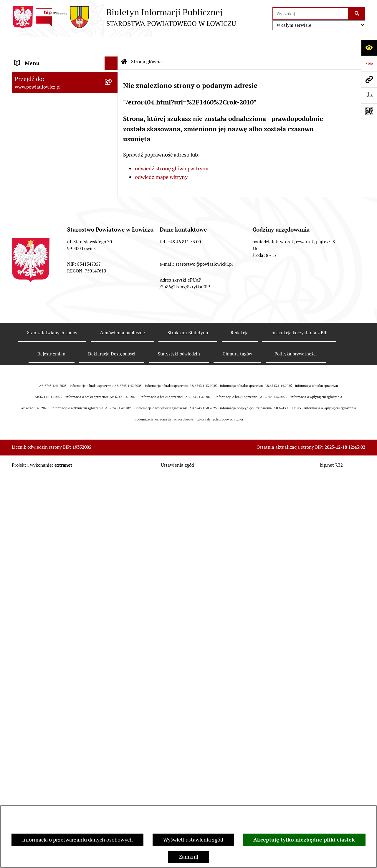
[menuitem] (65, 76)
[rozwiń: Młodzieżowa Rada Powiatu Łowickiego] (113, 199)
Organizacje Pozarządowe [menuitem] (44, 299)
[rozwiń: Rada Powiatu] (113, 185)
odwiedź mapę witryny (161, 159)
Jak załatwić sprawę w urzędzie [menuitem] (50, 246)
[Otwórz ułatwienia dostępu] (369, 48)
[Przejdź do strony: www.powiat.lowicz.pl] (369, 79)
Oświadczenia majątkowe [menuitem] (44, 286)
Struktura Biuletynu (188, 736)
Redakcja (240, 736)
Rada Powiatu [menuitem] (30, 185)
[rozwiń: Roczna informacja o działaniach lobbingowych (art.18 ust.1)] (113, 556)
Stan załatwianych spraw (52, 736)
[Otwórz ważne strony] (369, 95)
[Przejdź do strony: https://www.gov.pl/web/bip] (369, 64)
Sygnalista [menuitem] (27, 413)
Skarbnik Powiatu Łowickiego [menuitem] (48, 172)
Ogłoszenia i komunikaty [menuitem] (43, 273)
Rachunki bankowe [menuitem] (36, 259)
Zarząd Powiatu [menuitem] (33, 106)
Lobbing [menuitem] (24, 506)
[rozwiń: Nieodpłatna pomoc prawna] (113, 466)
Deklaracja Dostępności (112, 758)
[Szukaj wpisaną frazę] (357, 14)
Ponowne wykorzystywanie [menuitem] (46, 439)
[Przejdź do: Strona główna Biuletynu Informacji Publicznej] (124, 44)
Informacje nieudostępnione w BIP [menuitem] (55, 426)
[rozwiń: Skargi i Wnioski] (113, 479)
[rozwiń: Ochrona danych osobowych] (113, 233)
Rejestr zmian (51, 758)
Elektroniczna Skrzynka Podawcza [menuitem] (54, 312)
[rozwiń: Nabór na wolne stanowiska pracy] (113, 339)
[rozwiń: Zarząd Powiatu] (113, 106)
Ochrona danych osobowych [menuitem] (48, 233)
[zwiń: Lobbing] (113, 506)
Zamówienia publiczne (122, 736)
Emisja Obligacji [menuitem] (33, 453)
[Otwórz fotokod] (369, 111)
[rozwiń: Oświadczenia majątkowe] (113, 286)
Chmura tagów (237, 758)
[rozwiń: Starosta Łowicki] (113, 119)
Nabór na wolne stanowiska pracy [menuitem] (53, 339)
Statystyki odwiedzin (179, 758)
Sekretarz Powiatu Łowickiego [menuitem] (49, 159)
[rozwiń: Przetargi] (113, 326)
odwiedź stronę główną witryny (172, 151)
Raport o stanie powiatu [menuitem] (42, 386)
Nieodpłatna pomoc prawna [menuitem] (47, 466)
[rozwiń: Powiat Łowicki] (113, 93)
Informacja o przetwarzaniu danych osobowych (77, 840)
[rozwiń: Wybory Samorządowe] (113, 373)
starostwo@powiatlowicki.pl (204, 668)
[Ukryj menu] (111, 45)
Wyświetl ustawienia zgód (193, 840)
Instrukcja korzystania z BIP (299, 736)
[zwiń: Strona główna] (113, 59)
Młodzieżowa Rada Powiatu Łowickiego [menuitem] (46, 202)
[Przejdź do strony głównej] (124, 17)
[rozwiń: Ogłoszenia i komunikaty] (113, 273)
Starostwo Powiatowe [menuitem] (40, 220)
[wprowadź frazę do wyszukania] (311, 14)
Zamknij (188, 857)
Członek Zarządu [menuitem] (34, 146)
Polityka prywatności (296, 758)
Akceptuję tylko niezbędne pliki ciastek (304, 840)
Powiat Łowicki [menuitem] (32, 93)
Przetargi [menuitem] (25, 326)
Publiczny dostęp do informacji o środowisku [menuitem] (53, 356)
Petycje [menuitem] (23, 492)
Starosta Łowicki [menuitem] (34, 119)
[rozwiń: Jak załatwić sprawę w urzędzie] (113, 246)
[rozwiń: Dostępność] (113, 400)
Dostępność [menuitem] (28, 400)
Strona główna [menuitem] (32, 59)
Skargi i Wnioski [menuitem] (33, 479)
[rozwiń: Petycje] (113, 493)
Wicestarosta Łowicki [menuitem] (39, 132)
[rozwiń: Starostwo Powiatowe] (113, 220)
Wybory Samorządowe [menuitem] (40, 373)
